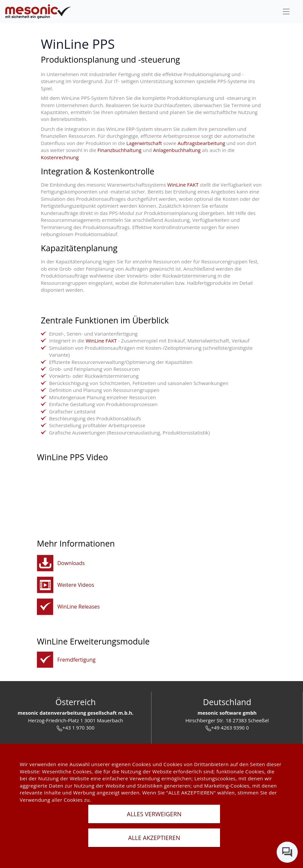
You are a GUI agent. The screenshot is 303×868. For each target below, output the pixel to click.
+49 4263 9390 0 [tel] (227, 728)
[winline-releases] (45, 607)
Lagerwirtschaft (144, 143)
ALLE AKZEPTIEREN (154, 838)
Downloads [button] (71, 563)
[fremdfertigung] (45, 660)
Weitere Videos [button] (76, 585)
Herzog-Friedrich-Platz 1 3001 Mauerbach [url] (76, 720)
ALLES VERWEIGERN (154, 814)
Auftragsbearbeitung (201, 143)
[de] (38, 12)
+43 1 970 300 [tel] (75, 728)
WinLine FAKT (183, 185)
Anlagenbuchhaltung (177, 150)
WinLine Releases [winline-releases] (79, 607)
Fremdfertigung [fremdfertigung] (76, 660)
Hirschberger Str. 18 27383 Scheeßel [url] (227, 720)
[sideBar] (286, 12)
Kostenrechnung (60, 157)
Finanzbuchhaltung (119, 150)
